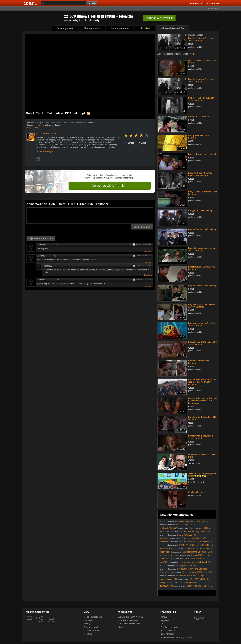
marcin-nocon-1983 (169, 579)
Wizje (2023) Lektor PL (200, 579)
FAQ (163, 624)
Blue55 (163, 532)
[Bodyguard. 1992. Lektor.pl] (172, 218)
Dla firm (122, 627)
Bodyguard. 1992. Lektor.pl (201, 211)
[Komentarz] (90, 216)
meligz (163, 582)
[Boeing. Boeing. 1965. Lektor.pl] (172, 236)
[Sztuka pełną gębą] (172, 499)
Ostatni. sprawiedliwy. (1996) (194, 538)
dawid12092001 (167, 586)
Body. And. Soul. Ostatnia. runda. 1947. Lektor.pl (200, 174)
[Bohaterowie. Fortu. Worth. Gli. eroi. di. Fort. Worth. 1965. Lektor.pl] (172, 387)
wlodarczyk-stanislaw (169, 555)
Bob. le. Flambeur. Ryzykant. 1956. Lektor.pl (201, 99)
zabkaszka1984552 (169, 528)
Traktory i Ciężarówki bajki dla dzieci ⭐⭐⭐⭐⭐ (202, 475)
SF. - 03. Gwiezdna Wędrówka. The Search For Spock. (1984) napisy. (185, 533)
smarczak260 (166, 559)
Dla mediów (89, 620)
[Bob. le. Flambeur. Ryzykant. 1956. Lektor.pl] (172, 105)
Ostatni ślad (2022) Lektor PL (199, 586)
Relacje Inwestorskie (93, 617)
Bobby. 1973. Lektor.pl (198, 117)
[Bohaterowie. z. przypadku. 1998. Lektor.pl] (172, 443)
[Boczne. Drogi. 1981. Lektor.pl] (172, 161)
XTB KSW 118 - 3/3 (188, 525)
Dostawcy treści (91, 627)
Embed (130, 143)
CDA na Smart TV (92, 631)
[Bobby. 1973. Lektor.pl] (172, 124)
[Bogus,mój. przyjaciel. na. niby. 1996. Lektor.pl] (172, 349)
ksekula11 (165, 538)
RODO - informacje (169, 631)
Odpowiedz (148, 251)
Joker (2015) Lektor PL (194, 559)
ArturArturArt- (166, 549)
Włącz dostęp (33, 128)
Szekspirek (165, 572)
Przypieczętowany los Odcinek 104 (196, 562)
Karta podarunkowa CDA (129, 624)
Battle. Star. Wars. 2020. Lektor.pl (194, 521)
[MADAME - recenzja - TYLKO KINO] (172, 462)
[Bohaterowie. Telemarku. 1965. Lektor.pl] (172, 424)
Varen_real (165, 552)
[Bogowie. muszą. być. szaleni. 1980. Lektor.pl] (172, 330)
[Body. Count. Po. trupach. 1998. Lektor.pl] (172, 199)
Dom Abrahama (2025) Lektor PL (199, 549)
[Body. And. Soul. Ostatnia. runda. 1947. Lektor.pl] (172, 180)
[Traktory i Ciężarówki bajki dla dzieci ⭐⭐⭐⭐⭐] (172, 480)
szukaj (92, 3)
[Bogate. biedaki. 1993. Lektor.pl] (172, 293)
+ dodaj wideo (214, 8)
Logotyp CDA (90, 624)
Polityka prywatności (169, 627)
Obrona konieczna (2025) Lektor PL (198, 542)
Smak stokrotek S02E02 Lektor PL (197, 572)
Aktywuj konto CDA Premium (131, 617)
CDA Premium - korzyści (129, 620)
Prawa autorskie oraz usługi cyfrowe (176, 637)
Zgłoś (142, 143)
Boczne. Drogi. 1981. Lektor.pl (202, 154)
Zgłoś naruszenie (168, 634)
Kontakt (164, 617)
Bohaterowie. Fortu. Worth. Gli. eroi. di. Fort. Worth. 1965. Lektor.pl (203, 382)
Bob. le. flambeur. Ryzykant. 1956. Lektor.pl (201, 39)
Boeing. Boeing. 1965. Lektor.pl (203, 229)
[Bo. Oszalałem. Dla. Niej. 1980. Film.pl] (172, 67)
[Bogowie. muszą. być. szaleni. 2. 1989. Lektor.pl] (172, 311)
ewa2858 (164, 562)
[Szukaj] (64, 3)
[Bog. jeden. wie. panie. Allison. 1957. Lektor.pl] (172, 255)
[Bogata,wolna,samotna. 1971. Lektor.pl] (172, 274)
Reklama (88, 634)
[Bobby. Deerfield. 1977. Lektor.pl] (172, 143)
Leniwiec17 (165, 542)
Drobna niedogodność (188, 582)
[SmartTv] (42, 623)
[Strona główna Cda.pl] (31, 3)
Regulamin (165, 620)
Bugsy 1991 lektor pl (188, 566)
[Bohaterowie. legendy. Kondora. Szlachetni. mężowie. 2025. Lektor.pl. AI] (172, 405)
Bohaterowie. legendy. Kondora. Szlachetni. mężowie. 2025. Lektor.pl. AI (203, 401)
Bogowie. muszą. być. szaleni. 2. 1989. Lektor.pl (202, 306)
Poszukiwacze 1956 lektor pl (192, 576)
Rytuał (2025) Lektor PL (202, 555)
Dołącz (159, 18)
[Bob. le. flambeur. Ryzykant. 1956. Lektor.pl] (172, 42)
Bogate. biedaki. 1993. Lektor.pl (203, 286)
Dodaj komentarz (142, 227)
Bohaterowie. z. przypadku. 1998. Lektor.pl (201, 437)
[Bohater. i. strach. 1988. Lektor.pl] (172, 368)
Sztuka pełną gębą (197, 492)
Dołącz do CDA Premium (110, 186)
